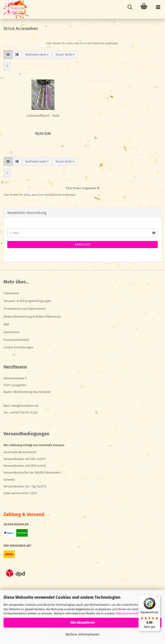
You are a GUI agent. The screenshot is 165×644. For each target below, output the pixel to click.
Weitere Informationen (82, 635)
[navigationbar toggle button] (158, 7)
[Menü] (157, 598)
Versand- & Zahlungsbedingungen (27, 301)
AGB (6, 324)
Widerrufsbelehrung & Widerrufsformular (32, 317)
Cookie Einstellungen (18, 347)
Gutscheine (11, 332)
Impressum (11, 293)
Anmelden (83, 245)
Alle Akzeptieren (83, 623)
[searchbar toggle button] (130, 7)
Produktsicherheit (16, 340)
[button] (8, 55)
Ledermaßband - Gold (43, 116)
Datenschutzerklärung (131, 613)
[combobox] (37, 55)
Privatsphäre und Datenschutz (25, 309)
